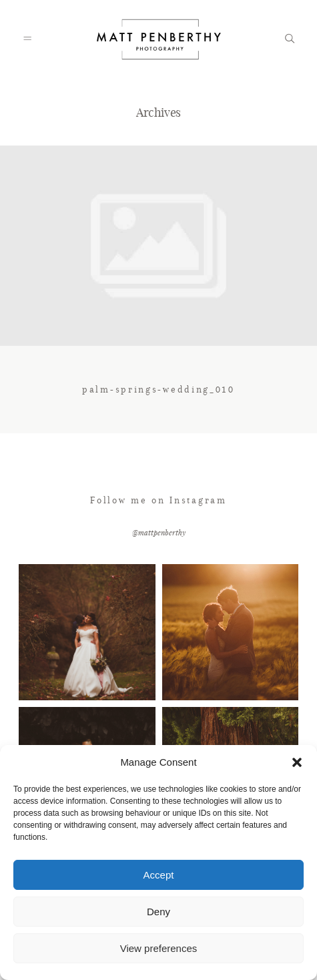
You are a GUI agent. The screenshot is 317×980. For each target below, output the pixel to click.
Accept (159, 875)
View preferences (159, 948)
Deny (158, 912)
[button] (297, 762)
